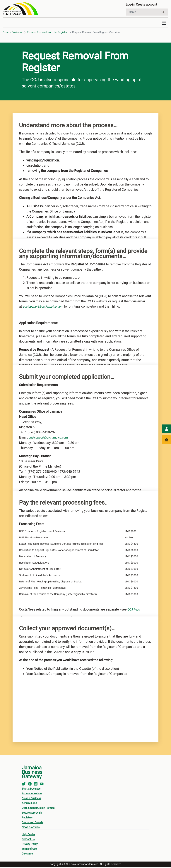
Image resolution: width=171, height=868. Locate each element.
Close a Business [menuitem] (31, 800)
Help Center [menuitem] (28, 836)
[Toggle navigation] (164, 24)
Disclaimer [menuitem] (28, 855)
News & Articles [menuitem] (31, 828)
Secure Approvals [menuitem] (32, 814)
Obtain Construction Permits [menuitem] (38, 809)
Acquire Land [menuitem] (29, 804)
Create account (150, 5)
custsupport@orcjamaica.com (51, 439)
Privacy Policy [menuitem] (30, 845)
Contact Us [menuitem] (28, 840)
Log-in (131, 5)
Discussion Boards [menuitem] (32, 824)
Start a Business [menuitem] (31, 790)
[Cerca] (143, 13)
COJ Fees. (135, 611)
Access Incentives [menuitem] (32, 795)
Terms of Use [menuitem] (29, 850)
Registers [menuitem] (27, 819)
